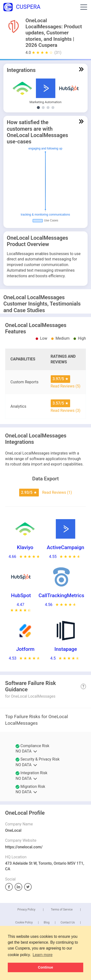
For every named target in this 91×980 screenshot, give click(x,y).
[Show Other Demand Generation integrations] (43, 108)
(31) (58, 53)
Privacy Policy (26, 910)
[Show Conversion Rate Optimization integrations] (48, 108)
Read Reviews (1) (57, 492)
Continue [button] (45, 967)
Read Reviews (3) (66, 411)
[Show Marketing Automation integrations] (38, 108)
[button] (84, 7)
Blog (47, 922)
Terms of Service (62, 910)
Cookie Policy (24, 922)
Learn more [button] (43, 955)
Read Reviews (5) (66, 386)
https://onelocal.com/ (24, 847)
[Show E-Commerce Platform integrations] (53, 108)
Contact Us (68, 922)
